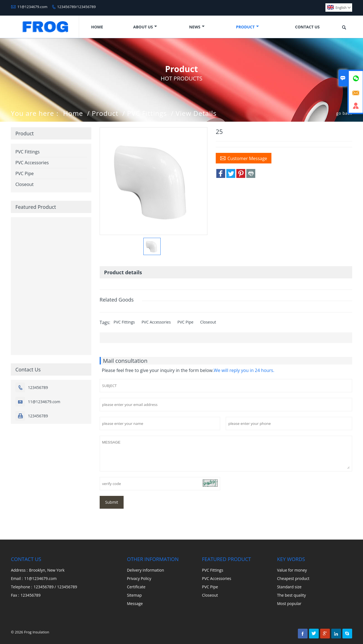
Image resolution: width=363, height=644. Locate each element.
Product (247, 27)
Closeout (208, 322)
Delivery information (146, 570)
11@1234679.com (32, 7)
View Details (196, 113)
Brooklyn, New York (47, 570)
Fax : (15, 595)
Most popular (289, 603)
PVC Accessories (156, 322)
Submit (112, 502)
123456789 (38, 387)
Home (97, 27)
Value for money (292, 570)
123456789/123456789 (76, 7)
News (197, 27)
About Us (145, 27)
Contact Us (307, 27)
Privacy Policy (139, 578)
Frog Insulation (36, 632)
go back (344, 113)
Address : (19, 570)
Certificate (136, 587)
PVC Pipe (185, 322)
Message (135, 603)
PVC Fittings (147, 113)
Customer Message (244, 158)
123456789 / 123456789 (55, 587)
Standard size (289, 587)
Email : (17, 578)
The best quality (291, 595)
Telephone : (21, 587)
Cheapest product (293, 578)
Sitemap (134, 595)
